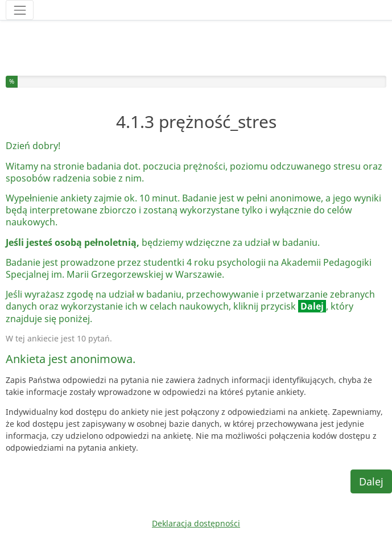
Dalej (371, 481)
